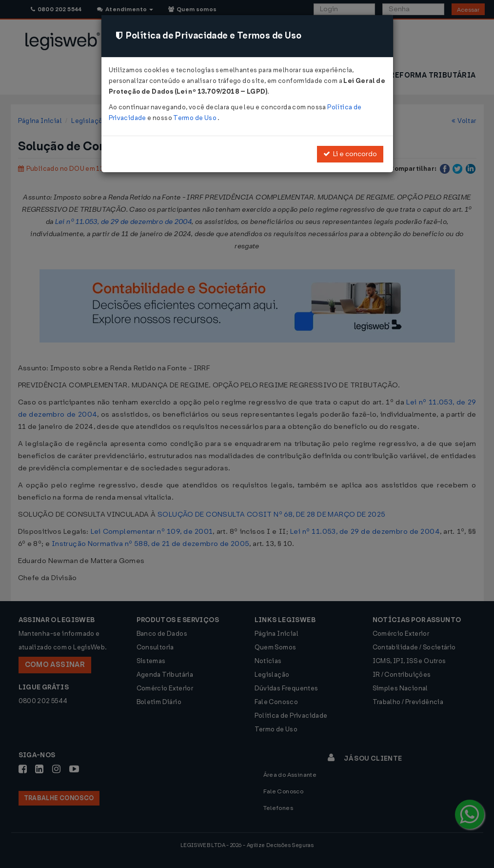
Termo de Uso (195, 118)
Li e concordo (350, 154)
